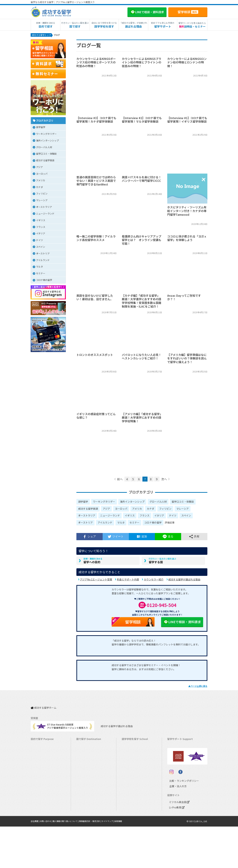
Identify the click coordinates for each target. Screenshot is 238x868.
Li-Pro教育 (176, 849)
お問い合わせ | (48, 863)
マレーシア (183, 509)
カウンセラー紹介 (154, 582)
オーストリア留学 (87, 820)
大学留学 (37, 815)
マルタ (121, 523)
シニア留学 (38, 826)
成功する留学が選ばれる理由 (184, 582)
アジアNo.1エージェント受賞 (96, 582)
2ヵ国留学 (38, 777)
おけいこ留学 (39, 782)
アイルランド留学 (87, 771)
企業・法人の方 (175, 828)
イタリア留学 (85, 804)
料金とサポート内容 (128, 582)
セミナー (134, 523)
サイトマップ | (116, 863)
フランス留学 (85, 798)
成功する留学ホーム (43, 708)
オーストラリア (87, 516)
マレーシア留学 (86, 793)
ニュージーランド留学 (89, 760)
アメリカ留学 (85, 744)
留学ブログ (175, 771)
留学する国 (162, 562)
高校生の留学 (39, 804)
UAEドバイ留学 (86, 826)
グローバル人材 (158, 502)
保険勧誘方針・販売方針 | (96, 863)
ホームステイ (39, 771)
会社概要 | (36, 863)
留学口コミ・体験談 (183, 502)
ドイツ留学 (84, 815)
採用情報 (127, 863)
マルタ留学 (84, 777)
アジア (106, 509)
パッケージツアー (41, 787)
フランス (145, 516)
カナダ (151, 509)
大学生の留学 (39, 809)
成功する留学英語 (88, 509)
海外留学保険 (176, 760)
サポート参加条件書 (179, 782)
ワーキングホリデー (104, 502)
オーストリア (85, 523)
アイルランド (105, 523)
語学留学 (83, 502)
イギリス (130, 516)
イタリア (159, 516)
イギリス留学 (85, 766)
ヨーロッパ (121, 509)
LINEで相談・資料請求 (182, 624)
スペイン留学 (85, 809)
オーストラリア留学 (88, 755)
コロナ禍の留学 (153, 523)
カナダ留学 (84, 749)
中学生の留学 (39, 798)
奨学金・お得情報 (178, 755)
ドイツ (173, 516)
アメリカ (137, 509)
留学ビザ (174, 766)
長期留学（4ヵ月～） (43, 749)
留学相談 (188, 12)
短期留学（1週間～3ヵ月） (46, 744)
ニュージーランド (110, 516)
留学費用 (174, 749)
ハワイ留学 (84, 787)
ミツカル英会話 (179, 843)
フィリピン (165, 509)
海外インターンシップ (132, 502)
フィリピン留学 (86, 782)
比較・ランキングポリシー (181, 822)
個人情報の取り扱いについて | (69, 863)
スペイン (186, 516)
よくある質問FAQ (178, 777)
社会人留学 (38, 820)
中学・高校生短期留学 (44, 793)
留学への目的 (93, 562)
